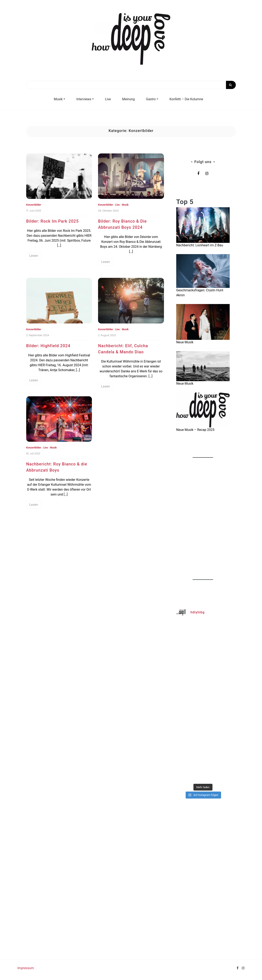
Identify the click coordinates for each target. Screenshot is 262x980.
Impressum (26, 968)
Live (108, 99)
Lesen (34, 256)
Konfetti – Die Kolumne (186, 99)
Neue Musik (185, 342)
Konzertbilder (34, 205)
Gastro (151, 99)
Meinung (129, 99)
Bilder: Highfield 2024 (48, 346)
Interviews (84, 99)
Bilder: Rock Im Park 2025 (52, 221)
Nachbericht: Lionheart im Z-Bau (200, 245)
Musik (58, 99)
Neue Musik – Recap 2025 (195, 430)
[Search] (131, 85)
